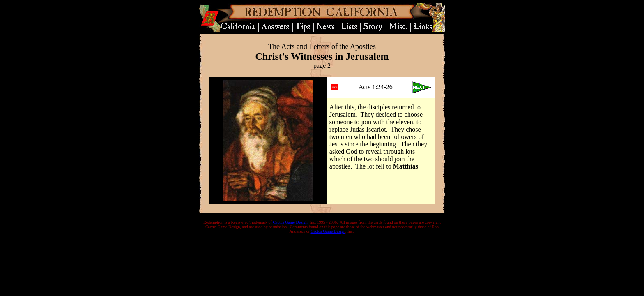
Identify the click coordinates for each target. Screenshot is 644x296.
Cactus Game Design (290, 222)
